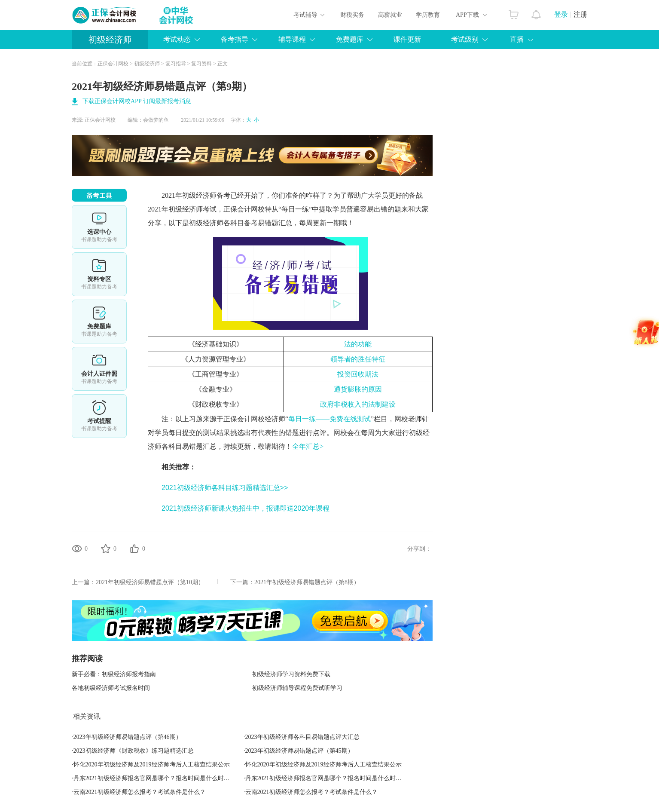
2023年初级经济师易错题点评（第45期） (299, 751)
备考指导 (235, 39)
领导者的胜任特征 (358, 359)
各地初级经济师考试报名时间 (111, 688)
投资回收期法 (358, 374)
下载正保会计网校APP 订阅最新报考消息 (137, 101)
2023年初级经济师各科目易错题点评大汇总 (302, 737)
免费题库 (350, 39)
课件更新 (407, 39)
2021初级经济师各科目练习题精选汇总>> (225, 488)
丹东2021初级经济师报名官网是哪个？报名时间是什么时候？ (155, 778)
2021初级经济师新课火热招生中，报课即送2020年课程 (246, 508)
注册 (580, 14)
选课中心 (99, 227)
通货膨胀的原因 (358, 389)
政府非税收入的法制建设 (358, 404)
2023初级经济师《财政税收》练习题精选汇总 (134, 751)
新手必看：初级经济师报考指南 (114, 674)
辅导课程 (292, 39)
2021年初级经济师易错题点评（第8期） (307, 582)
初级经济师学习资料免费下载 (291, 674)
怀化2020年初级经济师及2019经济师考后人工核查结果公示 (152, 765)
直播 (517, 39)
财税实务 (352, 15)
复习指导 (176, 64)
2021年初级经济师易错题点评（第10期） (150, 582)
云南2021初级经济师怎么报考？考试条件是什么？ (140, 792)
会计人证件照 (99, 369)
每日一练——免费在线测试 (329, 419)
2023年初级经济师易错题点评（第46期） (128, 737)
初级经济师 (110, 40)
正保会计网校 (113, 64)
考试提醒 (99, 416)
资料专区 (99, 274)
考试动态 (177, 39)
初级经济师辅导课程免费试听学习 (297, 688)
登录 (561, 14)
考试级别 (465, 39)
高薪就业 (390, 15)
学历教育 (428, 15)
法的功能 (358, 344)
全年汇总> (308, 446)
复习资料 (201, 64)
